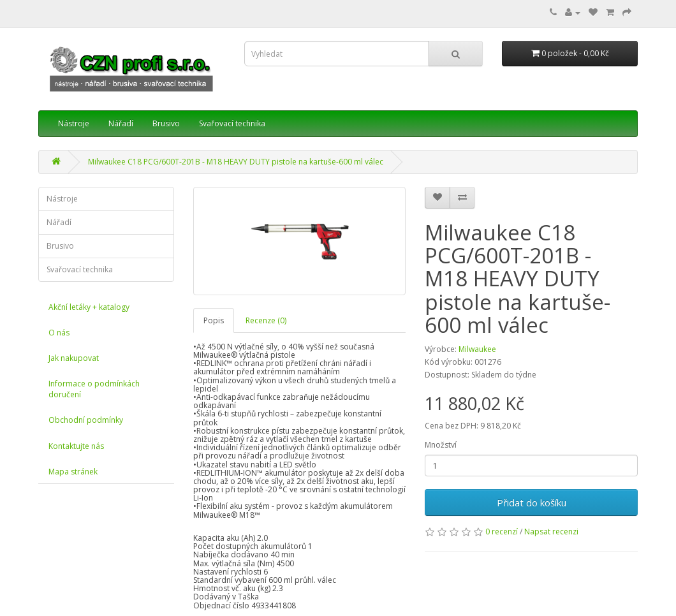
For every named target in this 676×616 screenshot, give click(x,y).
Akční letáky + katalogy (89, 307)
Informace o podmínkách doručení (94, 389)
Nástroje (74, 123)
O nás (59, 333)
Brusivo (166, 123)
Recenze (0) (266, 320)
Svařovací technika (232, 123)
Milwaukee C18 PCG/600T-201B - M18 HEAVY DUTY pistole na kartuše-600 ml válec (236, 162)
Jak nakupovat (74, 358)
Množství (441, 445)
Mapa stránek (73, 472)
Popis (214, 320)
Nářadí (121, 123)
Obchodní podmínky (86, 420)
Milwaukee (477, 349)
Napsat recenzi (551, 532)
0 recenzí (502, 532)
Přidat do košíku (532, 502)
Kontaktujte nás (76, 446)
